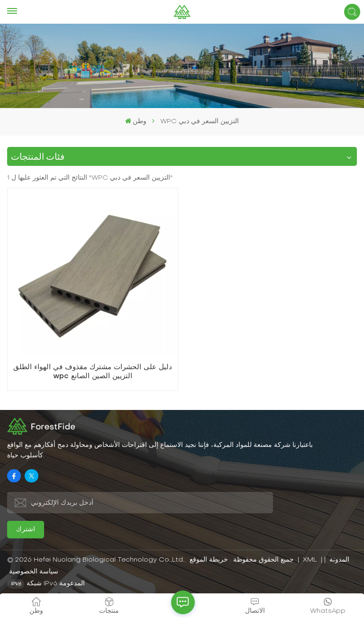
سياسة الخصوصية (34, 572)
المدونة (338, 560)
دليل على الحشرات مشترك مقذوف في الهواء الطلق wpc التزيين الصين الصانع (93, 372)
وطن (136, 121)
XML (310, 560)
